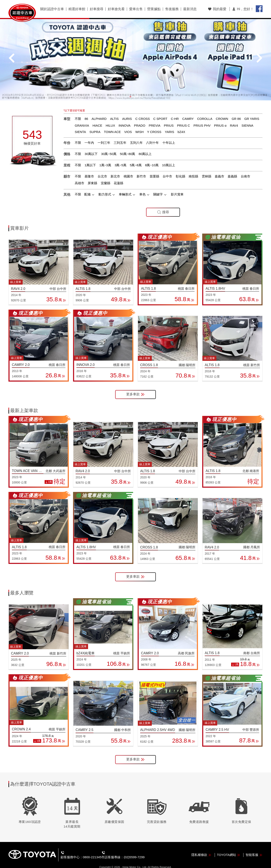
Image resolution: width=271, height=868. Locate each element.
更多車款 (135, 387)
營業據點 (154, 9)
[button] (130, 90)
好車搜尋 (97, 9)
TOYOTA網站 (229, 848)
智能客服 (254, 848)
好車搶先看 (116, 9)
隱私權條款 (201, 848)
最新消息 (190, 9)
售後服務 (172, 9)
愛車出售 (136, 9)
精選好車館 (77, 9)
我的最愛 (217, 9)
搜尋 (163, 205)
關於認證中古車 (52, 9)
